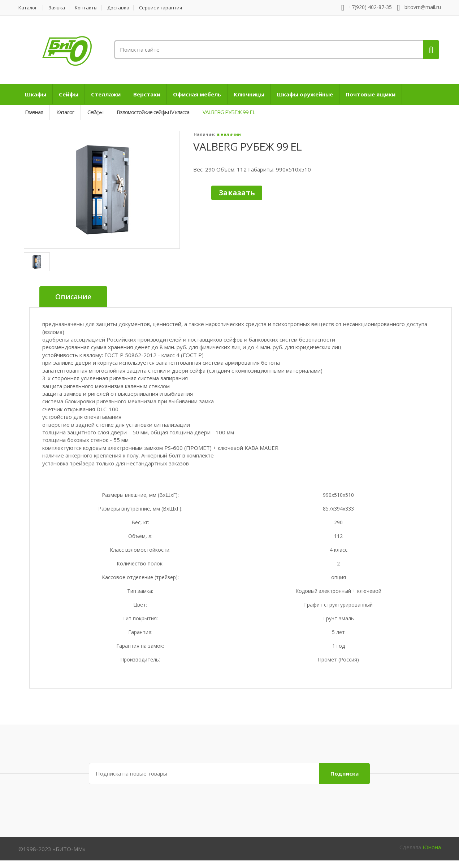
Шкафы (36, 94)
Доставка (118, 8)
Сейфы (69, 94)
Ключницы (249, 94)
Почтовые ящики (371, 94)
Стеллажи (106, 94)
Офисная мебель (197, 94)
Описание (73, 297)
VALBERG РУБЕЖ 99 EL (247, 146)
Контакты (86, 8)
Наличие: (204, 134)
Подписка (345, 773)
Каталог (28, 8)
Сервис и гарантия (161, 8)
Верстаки (147, 94)
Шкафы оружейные (305, 94)
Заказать (237, 193)
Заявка (57, 8)
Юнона (432, 847)
